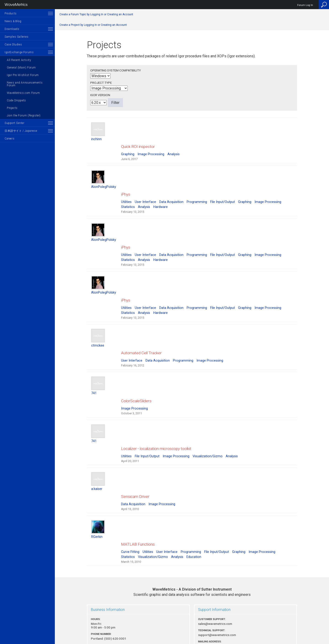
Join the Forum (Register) (24, 116)
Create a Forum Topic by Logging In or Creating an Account (96, 14)
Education (194, 519)
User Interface (145, 193)
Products (11, 13)
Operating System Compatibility (115, 70)
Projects (12, 108)
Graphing (128, 150)
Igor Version (100, 95)
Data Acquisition (171, 193)
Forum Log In (305, 5)
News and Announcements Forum (25, 84)
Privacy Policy (192, 625)
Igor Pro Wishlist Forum (23, 75)
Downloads (12, 29)
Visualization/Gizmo (208, 427)
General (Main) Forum (21, 68)
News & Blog (13, 21)
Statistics (128, 198)
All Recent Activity (19, 60)
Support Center (14, 123)
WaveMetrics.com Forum (23, 93)
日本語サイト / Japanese (21, 131)
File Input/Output (223, 193)
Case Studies (13, 45)
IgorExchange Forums (19, 52)
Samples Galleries (16, 37)
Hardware (161, 198)
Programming (197, 193)
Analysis (174, 150)
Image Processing (151, 150)
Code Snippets (16, 100)
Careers (9, 139)
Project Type (101, 83)
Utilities (126, 193)
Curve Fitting (130, 514)
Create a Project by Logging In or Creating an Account (93, 25)
